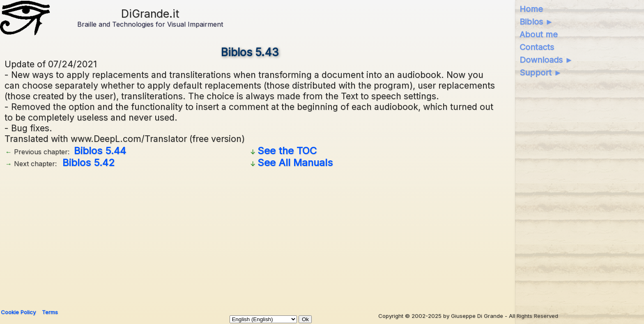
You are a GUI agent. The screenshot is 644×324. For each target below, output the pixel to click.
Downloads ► (546, 60)
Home (531, 9)
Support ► (541, 73)
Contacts (537, 47)
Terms (50, 312)
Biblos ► (537, 22)
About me (539, 34)
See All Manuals (295, 163)
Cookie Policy (18, 312)
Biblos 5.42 (89, 163)
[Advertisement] (250, 235)
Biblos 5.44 (100, 151)
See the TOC (287, 151)
